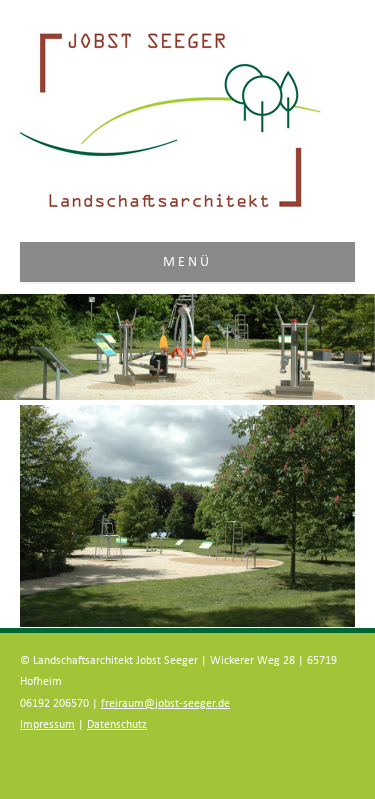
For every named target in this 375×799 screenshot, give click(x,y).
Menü (188, 262)
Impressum (47, 724)
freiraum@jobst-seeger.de (165, 703)
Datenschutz (117, 724)
